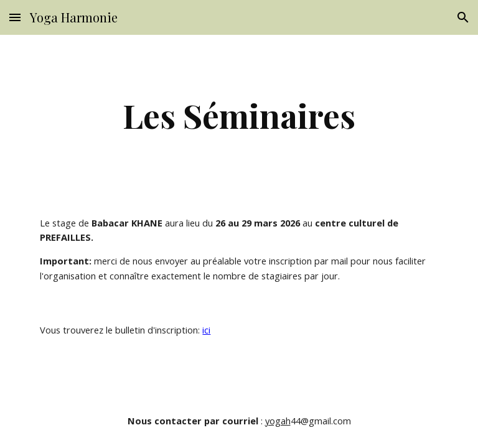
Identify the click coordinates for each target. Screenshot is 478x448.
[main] (239, 115)
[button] (15, 17)
